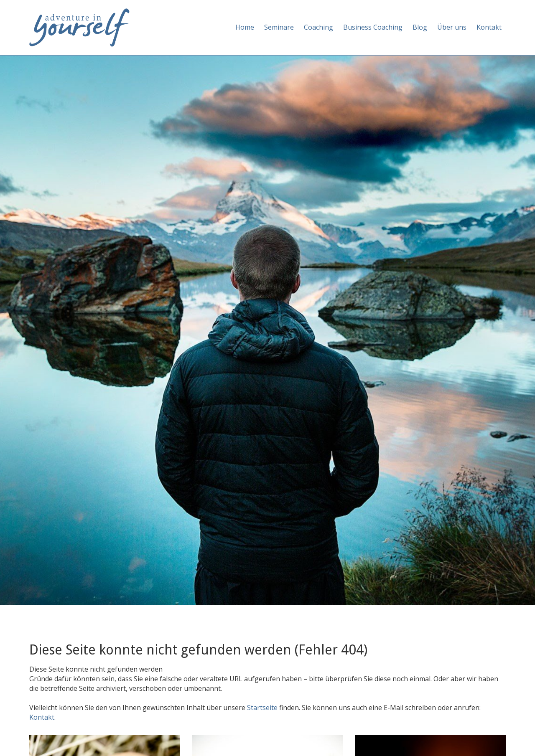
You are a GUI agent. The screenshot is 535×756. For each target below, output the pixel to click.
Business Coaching (373, 27)
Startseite (263, 708)
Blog (420, 27)
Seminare (279, 27)
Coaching (318, 27)
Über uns (452, 27)
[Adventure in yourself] (79, 27)
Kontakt (489, 27)
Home (245, 27)
